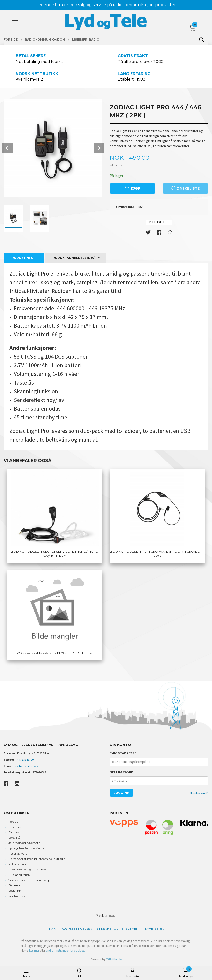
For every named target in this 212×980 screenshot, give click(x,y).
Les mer (34, 951)
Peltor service (18, 864)
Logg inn (15, 891)
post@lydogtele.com (28, 766)
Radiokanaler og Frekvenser (28, 870)
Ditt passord (122, 772)
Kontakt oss (17, 896)
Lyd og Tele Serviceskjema (26, 848)
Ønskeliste (185, 189)
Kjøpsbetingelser (77, 929)
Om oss (14, 832)
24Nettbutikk (114, 959)
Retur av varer (18, 854)
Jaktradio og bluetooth (24, 843)
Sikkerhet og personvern (119, 929)
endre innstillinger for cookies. (65, 951)
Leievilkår (15, 838)
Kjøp (132, 189)
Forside (13, 822)
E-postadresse (123, 754)
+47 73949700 (25, 760)
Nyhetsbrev (155, 929)
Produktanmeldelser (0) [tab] (73, 258)
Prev (7, 148)
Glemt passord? (199, 793)
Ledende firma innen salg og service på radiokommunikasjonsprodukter (106, 5)
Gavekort (15, 886)
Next (99, 148)
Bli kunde (15, 827)
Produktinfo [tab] (22, 258)
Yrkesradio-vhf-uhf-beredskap (29, 880)
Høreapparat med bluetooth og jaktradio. (37, 859)
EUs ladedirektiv (19, 875)
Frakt (52, 929)
